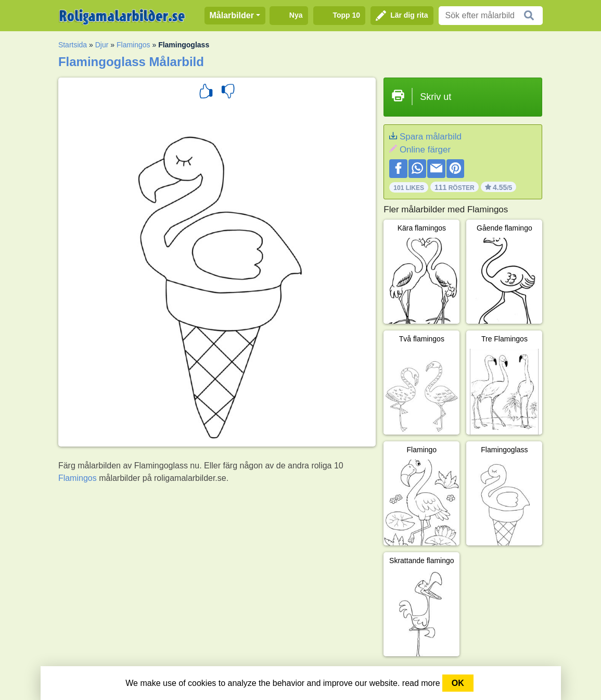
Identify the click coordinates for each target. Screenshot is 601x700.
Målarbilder (232, 15)
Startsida (73, 45)
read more (421, 683)
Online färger (425, 150)
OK (458, 683)
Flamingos (133, 45)
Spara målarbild (431, 137)
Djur (102, 45)
